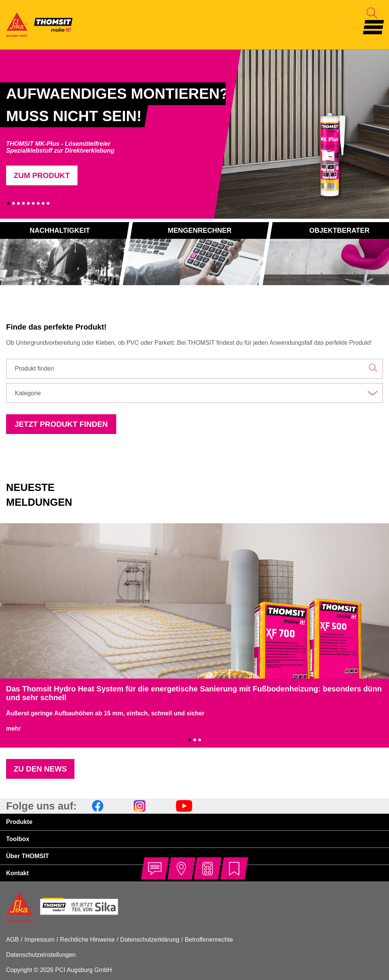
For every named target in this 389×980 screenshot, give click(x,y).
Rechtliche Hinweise (87, 940)
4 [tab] (23, 203)
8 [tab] (43, 203)
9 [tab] (48, 203)
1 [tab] (9, 203)
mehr (13, 728)
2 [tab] (13, 203)
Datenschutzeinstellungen (41, 955)
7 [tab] (38, 203)
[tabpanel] (113, 134)
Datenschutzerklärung (150, 940)
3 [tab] (18, 203)
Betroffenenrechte (209, 940)
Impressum (39, 940)
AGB (13, 940)
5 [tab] (28, 203)
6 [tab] (33, 203)
